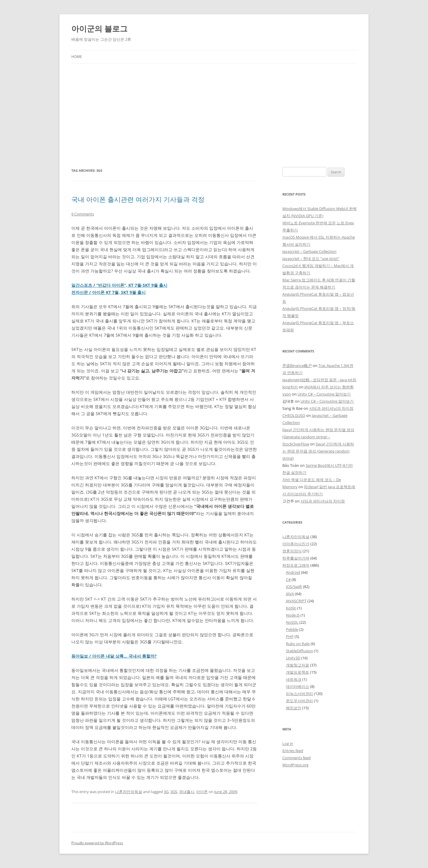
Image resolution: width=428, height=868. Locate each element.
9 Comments (83, 214)
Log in (288, 743)
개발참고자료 (298, 665)
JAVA (290, 594)
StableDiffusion (299, 651)
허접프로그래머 (296, 565)
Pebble (292, 629)
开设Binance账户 (297, 366)
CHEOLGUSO (294, 415)
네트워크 (294, 679)
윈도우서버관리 (299, 701)
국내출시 (187, 792)
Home (77, 57)
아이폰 (202, 792)
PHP (290, 637)
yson (287, 394)
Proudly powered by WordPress (97, 843)
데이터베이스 (298, 686)
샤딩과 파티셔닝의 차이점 (331, 408)
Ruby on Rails (298, 644)
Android (293, 572)
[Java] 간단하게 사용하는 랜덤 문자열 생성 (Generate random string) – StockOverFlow (318, 437)
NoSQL (292, 622)
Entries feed (293, 751)
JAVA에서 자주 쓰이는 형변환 (329, 387)
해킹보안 (294, 708)
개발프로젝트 (298, 672)
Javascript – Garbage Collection (309, 251)
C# (288, 579)
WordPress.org (295, 765)
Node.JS (293, 615)
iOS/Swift (294, 587)
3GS (174, 792)
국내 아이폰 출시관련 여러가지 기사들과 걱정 (138, 199)
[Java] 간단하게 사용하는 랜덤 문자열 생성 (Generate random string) (318, 451)
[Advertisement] (214, 115)
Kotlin (291, 608)
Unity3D (293, 658)
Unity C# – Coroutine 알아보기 (324, 394)
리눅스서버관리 (299, 694)
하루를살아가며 (296, 558)
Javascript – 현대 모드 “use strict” (311, 259)
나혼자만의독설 (129, 792)
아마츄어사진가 (296, 544)
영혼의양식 (292, 551)
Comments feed (296, 758)
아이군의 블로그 (99, 29)
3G (166, 792)
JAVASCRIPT (296, 601)
